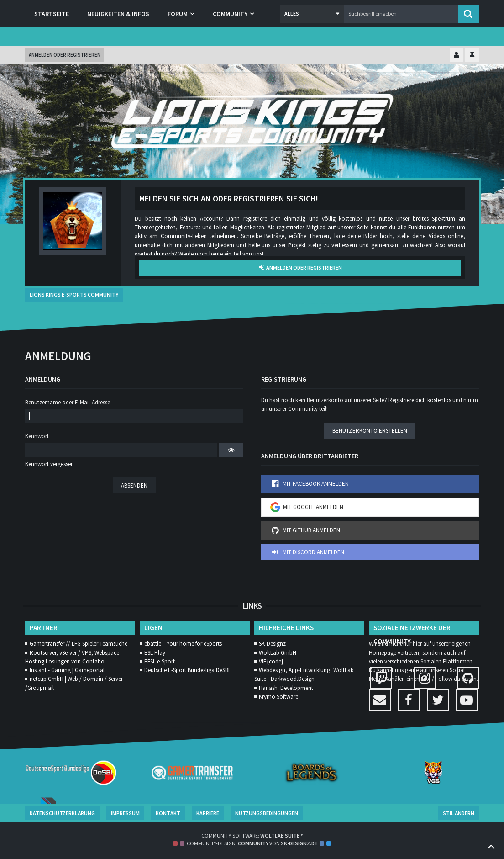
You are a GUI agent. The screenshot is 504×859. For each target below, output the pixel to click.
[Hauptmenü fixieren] (472, 56)
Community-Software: (252, 835)
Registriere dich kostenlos (420, 400)
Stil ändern (459, 813)
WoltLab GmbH (278, 653)
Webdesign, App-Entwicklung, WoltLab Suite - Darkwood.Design (304, 674)
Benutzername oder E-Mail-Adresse (68, 402)
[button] (312, 14)
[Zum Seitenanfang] (491, 846)
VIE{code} (271, 661)
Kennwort (37, 436)
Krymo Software (278, 697)
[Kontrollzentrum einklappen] (457, 56)
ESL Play (155, 653)
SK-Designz (272, 644)
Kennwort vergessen (50, 464)
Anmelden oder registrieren (65, 55)
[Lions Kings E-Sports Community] (252, 121)
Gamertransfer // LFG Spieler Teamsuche (79, 644)
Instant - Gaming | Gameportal (67, 670)
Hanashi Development (286, 688)
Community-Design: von (252, 843)
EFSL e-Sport (160, 661)
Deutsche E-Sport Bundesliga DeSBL (188, 670)
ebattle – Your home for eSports (183, 644)
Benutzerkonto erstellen (370, 431)
